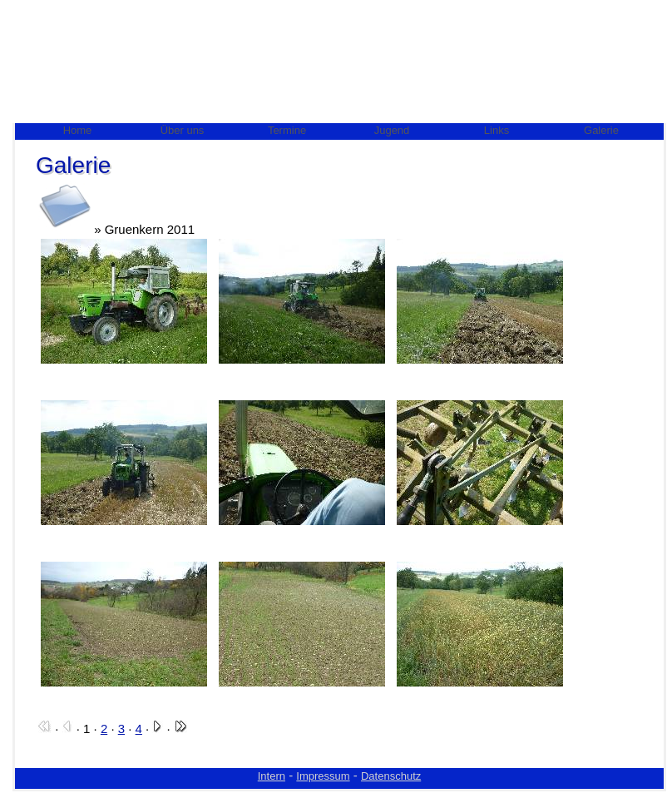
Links (497, 130)
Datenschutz (391, 776)
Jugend (392, 130)
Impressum (323, 776)
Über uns (183, 130)
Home (78, 130)
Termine (287, 130)
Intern (272, 776)
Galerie (601, 130)
